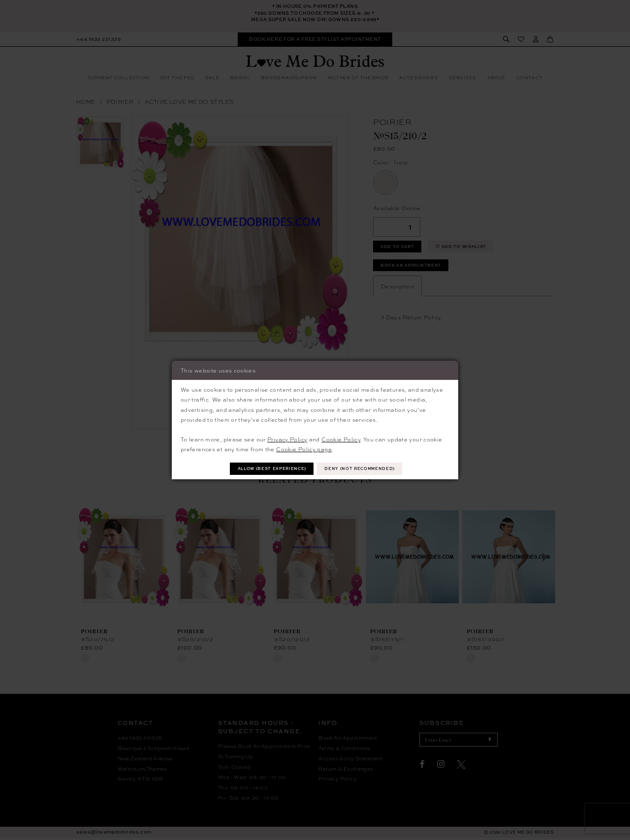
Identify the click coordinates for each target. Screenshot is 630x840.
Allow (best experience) (269, 469)
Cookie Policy (341, 438)
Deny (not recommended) (364, 469)
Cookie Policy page (304, 448)
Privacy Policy (287, 438)
